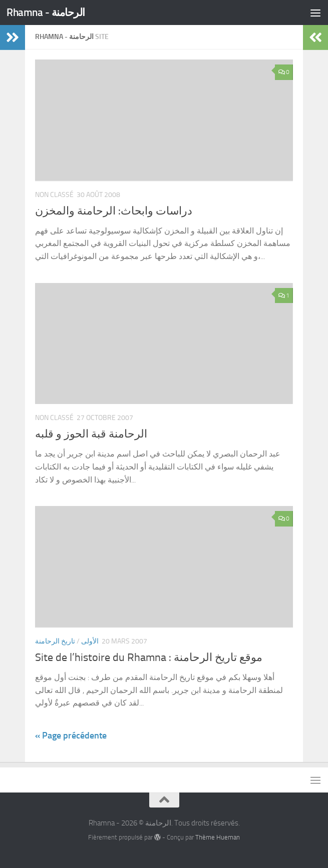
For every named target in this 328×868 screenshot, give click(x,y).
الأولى (90, 641)
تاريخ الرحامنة (55, 641)
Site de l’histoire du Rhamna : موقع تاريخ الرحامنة (149, 657)
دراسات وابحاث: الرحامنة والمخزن (114, 211)
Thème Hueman (218, 837)
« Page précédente (71, 735)
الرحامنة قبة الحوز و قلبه (91, 434)
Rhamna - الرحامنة (46, 12)
